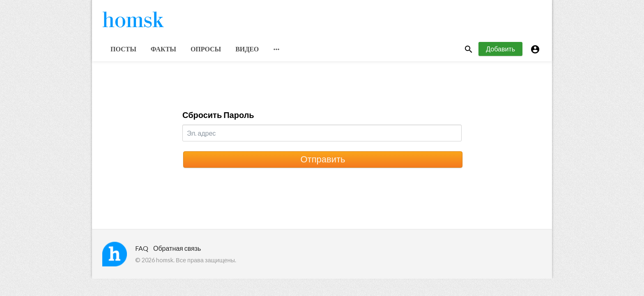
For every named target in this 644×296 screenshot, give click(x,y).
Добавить (500, 49)
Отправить (323, 159)
